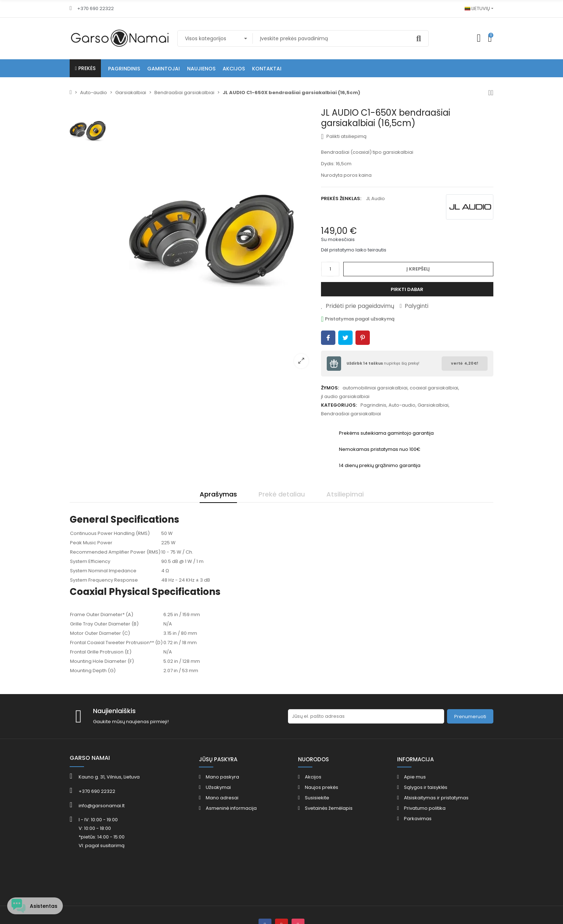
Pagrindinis (373, 405)
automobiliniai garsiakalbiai (375, 388)
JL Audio (375, 198)
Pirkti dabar (407, 289)
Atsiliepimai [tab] (345, 494)
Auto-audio (402, 405)
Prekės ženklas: (341, 198)
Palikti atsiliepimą (344, 137)
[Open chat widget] (37, 904)
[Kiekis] (330, 269)
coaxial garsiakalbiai (434, 388)
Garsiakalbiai (433, 405)
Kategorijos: (339, 405)
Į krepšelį (418, 269)
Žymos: (330, 388)
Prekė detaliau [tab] (282, 494)
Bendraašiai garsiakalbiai (351, 414)
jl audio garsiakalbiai (345, 396)
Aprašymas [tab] (218, 494)
